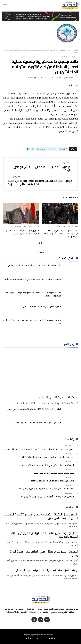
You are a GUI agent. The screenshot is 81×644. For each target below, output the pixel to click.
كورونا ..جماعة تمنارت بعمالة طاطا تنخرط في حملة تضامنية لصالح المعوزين (40, 181)
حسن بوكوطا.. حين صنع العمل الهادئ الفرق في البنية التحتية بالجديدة (22, 232)
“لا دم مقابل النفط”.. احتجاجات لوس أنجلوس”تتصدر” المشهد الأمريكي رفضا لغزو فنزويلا (61, 234)
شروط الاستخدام (39, 638)
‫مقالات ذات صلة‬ (71, 198)
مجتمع (62, 50)
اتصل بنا (29, 638)
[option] (60, 221)
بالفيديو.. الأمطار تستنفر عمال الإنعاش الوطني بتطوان (40, 167)
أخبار (69, 50)
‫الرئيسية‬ (76, 50)
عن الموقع (51, 638)
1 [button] (42, 243)
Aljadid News (68, 78)
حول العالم (48, 222)
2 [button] (39, 243)
